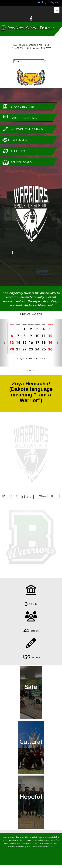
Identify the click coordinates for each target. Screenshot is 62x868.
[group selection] (5, 496)
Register (55, 2)
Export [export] (43, 496)
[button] (5, 343)
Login (43, 2)
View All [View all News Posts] (31, 370)
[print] (52, 496)
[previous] (11, 496)
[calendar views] (58, 496)
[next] (17, 496)
